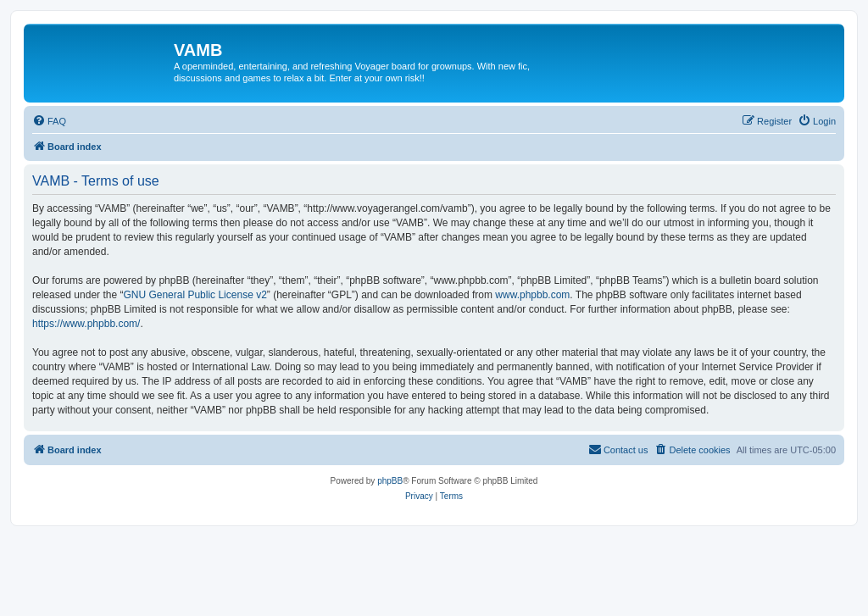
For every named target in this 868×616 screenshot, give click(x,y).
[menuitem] (49, 121)
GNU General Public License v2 (195, 295)
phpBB (390, 481)
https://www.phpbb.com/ (86, 324)
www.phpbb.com (532, 295)
